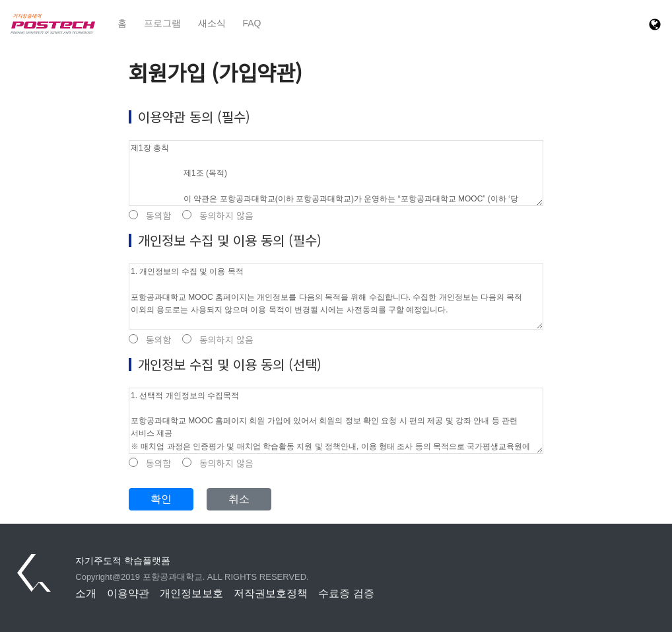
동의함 (150, 216)
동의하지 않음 (218, 216)
